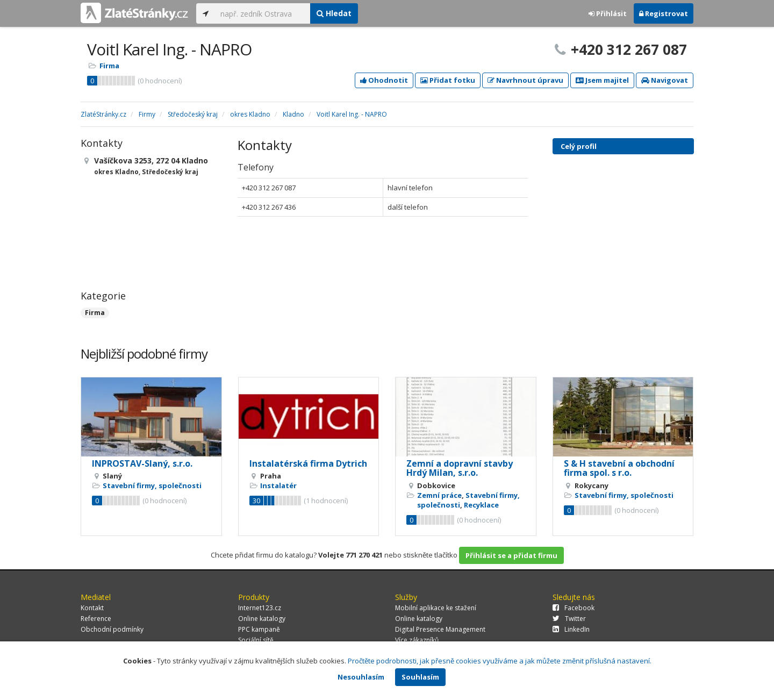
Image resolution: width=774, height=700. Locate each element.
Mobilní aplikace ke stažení (436, 608)
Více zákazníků (417, 640)
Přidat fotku (448, 80)
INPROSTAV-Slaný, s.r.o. (142, 463)
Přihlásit (608, 13)
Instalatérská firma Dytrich (308, 463)
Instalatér (278, 485)
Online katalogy (262, 619)
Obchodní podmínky (112, 629)
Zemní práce (439, 495)
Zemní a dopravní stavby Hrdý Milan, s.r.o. (460, 468)
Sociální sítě (256, 640)
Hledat (334, 13)
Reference (96, 619)
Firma (109, 66)
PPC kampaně (259, 629)
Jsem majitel (602, 80)
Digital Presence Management (440, 629)
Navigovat (665, 80)
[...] (263, 13)
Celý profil (579, 146)
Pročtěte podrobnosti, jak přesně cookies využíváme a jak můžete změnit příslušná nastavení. (500, 661)
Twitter (569, 619)
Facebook (574, 608)
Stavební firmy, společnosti (152, 485)
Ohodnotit (384, 80)
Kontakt (92, 608)
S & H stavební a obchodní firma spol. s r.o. (619, 468)
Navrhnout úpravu (525, 80)
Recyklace (481, 505)
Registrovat (664, 13)
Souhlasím (420, 677)
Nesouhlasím (361, 677)
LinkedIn (571, 629)
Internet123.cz (260, 608)
